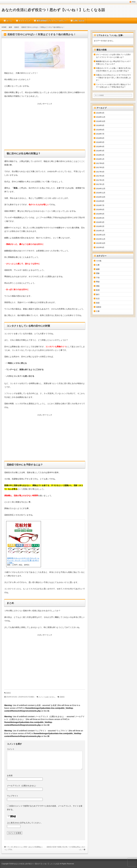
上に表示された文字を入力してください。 (25, 823)
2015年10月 (101, 243)
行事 (98, 311)
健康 (98, 269)
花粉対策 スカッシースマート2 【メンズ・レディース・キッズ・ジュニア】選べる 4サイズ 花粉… (23, 560)
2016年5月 (100, 214)
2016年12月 (101, 189)
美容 (98, 303)
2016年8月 (100, 201)
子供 (98, 278)
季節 (98, 282)
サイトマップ (24, 21)
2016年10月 (101, 197)
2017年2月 (100, 180)
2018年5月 (100, 142)
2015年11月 (101, 239)
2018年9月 (100, 125)
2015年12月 (101, 235)
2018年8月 (100, 130)
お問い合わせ (79, 21)
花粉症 (8, 693)
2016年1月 (100, 231)
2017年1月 (100, 184)
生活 (98, 299)
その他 (99, 261)
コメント (11, 749)
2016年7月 (100, 205)
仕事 (98, 265)
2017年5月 (100, 167)
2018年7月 (100, 134)
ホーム (9, 21)
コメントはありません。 (47, 697)
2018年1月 (100, 159)
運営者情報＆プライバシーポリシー (52, 21)
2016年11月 (101, 193)
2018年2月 (100, 155)
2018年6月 (100, 138)
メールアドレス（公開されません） (22, 786)
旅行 (98, 294)
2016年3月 (100, 222)
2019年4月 (100, 113)
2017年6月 (100, 163)
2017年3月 (100, 176)
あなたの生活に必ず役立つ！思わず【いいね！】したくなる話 (53, 10)
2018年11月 (101, 117)
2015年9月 (100, 247)
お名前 (10, 775)
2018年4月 (100, 147)
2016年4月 (100, 218)
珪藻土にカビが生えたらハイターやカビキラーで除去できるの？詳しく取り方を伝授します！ (113, 78)
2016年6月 (100, 210)
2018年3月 (100, 151)
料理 (98, 290)
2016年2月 (100, 226)
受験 (98, 273)
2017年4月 (100, 172)
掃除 (98, 286)
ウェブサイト (13, 796)
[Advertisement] (45, 127)
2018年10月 (101, 121)
